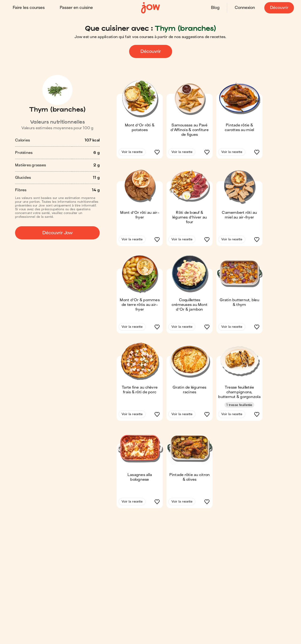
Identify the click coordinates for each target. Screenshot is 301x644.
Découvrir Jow (57, 232)
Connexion (244, 8)
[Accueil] (150, 8)
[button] (140, 121)
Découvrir (279, 8)
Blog (215, 8)
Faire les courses (29, 8)
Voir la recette (132, 152)
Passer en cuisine (77, 8)
